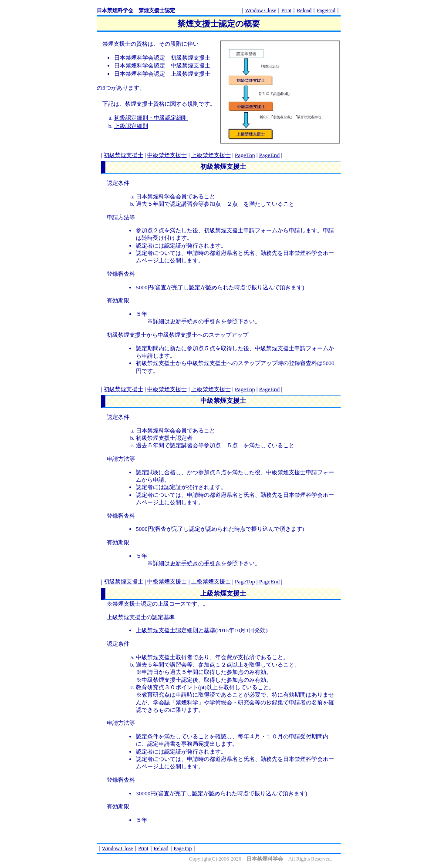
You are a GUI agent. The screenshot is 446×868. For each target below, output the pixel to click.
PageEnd (326, 10)
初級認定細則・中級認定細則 (151, 118)
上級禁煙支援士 (211, 155)
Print (286, 10)
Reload (304, 10)
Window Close (261, 10)
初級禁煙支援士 (123, 155)
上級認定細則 (131, 126)
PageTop (245, 155)
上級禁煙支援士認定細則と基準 (176, 630)
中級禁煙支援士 (167, 155)
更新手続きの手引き (195, 321)
